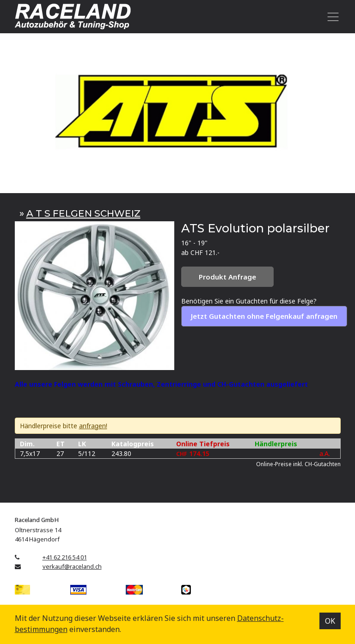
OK (330, 621)
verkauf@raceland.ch (72, 566)
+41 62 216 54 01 (65, 557)
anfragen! (93, 426)
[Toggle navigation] (332, 17)
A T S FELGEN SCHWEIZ (83, 213)
